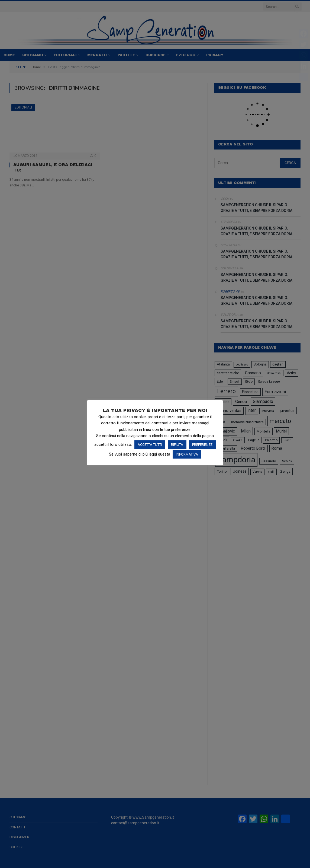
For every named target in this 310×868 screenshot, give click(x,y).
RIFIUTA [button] (177, 445)
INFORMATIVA (187, 454)
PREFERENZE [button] (202, 445)
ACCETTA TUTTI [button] (150, 445)
